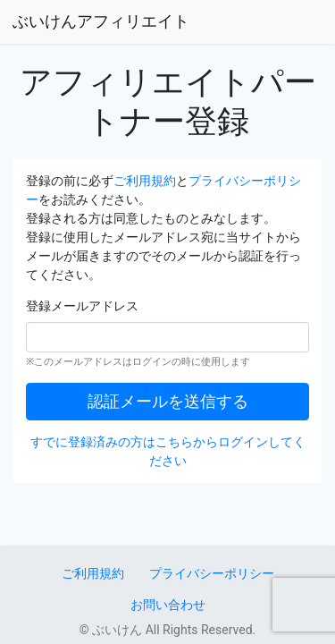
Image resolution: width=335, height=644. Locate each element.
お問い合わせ (168, 605)
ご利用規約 (145, 181)
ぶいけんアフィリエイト (101, 21)
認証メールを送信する (168, 402)
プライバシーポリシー (212, 573)
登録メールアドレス (82, 306)
